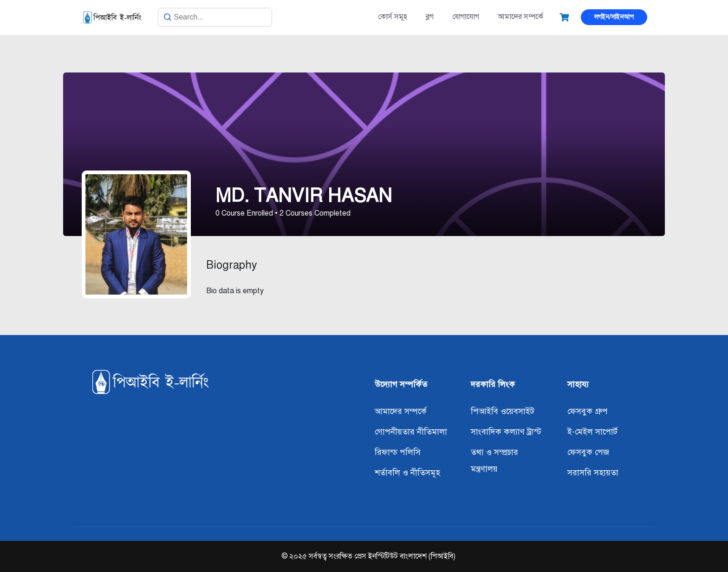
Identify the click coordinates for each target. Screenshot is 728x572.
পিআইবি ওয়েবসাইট (503, 411)
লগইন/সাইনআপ (614, 17)
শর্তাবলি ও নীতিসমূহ (407, 473)
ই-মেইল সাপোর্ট (592, 432)
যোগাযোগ (466, 17)
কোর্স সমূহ (393, 17)
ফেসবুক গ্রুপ (588, 411)
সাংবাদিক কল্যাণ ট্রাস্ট (506, 432)
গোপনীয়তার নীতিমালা (411, 432)
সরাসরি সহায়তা (593, 473)
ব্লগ (430, 17)
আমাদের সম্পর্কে (520, 17)
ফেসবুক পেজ (588, 452)
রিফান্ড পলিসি (398, 452)
